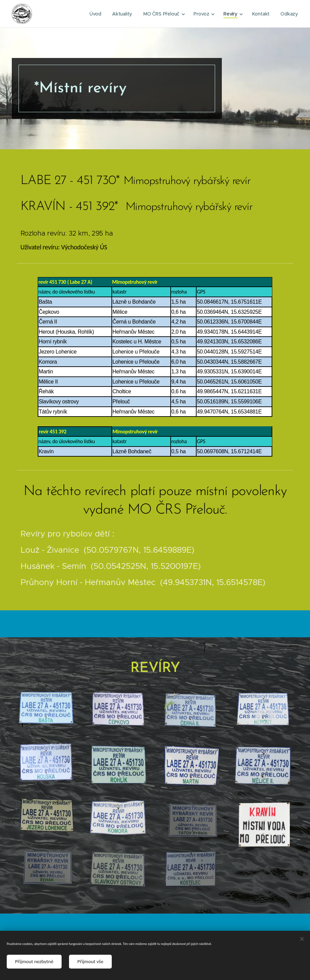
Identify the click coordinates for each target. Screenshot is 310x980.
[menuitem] (96, 14)
